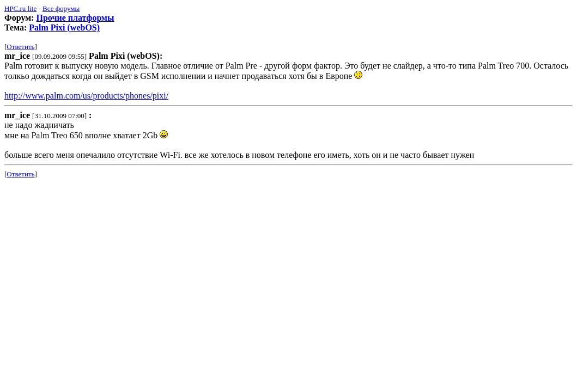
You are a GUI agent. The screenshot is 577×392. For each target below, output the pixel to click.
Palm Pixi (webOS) (64, 27)
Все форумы (61, 8)
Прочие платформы (75, 18)
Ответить (20, 47)
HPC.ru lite (20, 8)
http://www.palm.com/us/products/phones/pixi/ (86, 96)
